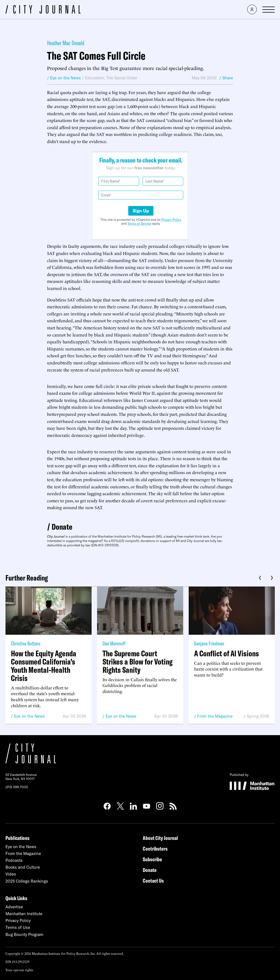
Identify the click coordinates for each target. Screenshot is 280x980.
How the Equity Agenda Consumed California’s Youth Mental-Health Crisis (44, 666)
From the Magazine (215, 716)
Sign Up (141, 211)
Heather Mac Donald (66, 43)
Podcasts (14, 860)
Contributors (155, 849)
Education (94, 78)
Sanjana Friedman (209, 643)
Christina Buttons (26, 643)
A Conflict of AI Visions (227, 653)
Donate (62, 527)
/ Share (226, 78)
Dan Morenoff (114, 643)
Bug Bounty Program (24, 934)
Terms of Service (139, 223)
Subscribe (152, 859)
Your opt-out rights (19, 970)
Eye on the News (29, 716)
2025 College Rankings (27, 881)
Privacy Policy (171, 220)
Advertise (14, 907)
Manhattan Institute (24, 914)
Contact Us (153, 881)
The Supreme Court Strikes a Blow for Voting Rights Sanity (138, 662)
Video (11, 874)
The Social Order (122, 78)
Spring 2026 (258, 716)
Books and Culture (23, 867)
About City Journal (160, 838)
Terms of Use (18, 927)
